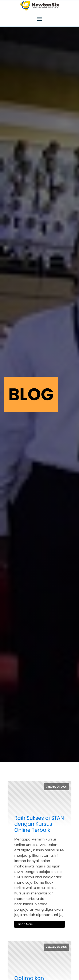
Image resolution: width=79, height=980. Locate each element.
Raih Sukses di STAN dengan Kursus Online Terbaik (39, 824)
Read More (25, 924)
